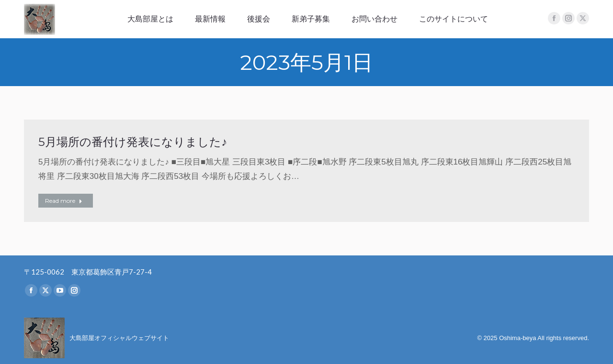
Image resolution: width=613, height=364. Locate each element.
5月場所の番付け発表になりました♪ (133, 142)
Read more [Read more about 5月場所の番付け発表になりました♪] (64, 201)
